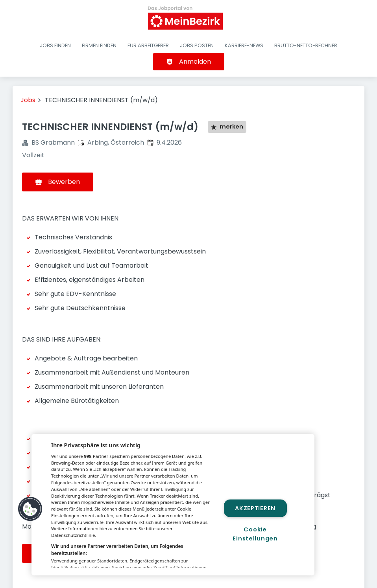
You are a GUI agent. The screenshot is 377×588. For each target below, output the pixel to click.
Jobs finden (55, 45)
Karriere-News (244, 45)
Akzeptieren (255, 508)
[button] (30, 509)
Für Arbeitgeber (148, 45)
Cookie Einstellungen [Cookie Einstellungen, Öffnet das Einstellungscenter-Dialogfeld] (255, 534)
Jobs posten (197, 45)
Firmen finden (99, 45)
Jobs (28, 100)
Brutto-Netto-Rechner (306, 45)
